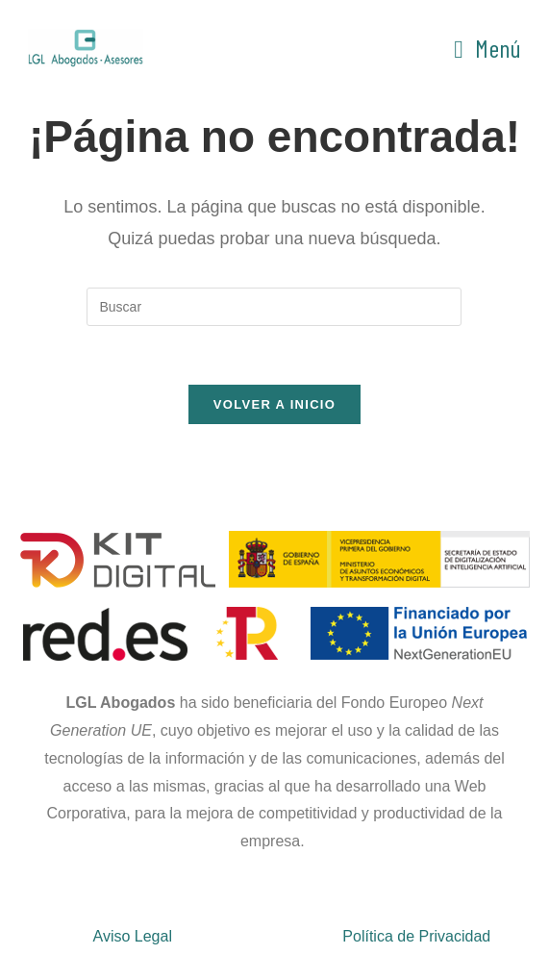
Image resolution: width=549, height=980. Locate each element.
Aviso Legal (133, 936)
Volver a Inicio (274, 404)
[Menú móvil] (487, 48)
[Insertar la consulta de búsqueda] (274, 307)
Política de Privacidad (416, 936)
